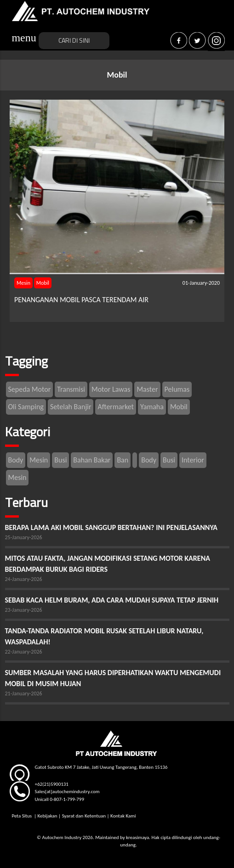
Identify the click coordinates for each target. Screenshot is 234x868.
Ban (123, 460)
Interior (193, 460)
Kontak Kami (123, 816)
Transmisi (71, 389)
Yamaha (152, 407)
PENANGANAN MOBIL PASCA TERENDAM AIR (81, 300)
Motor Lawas (111, 389)
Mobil (43, 283)
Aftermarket (116, 407)
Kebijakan (48, 816)
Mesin (23, 283)
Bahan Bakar (92, 460)
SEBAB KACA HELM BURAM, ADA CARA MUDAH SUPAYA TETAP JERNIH (112, 600)
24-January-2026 (24, 579)
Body (16, 460)
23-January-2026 (24, 610)
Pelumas (177, 389)
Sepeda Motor (30, 389)
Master (147, 389)
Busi (60, 460)
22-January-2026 (24, 652)
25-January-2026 (24, 537)
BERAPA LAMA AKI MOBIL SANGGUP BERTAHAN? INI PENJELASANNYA (111, 527)
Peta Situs (22, 816)
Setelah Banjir (71, 407)
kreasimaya (137, 837)
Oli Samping (26, 407)
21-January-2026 (24, 693)
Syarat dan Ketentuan (84, 816)
